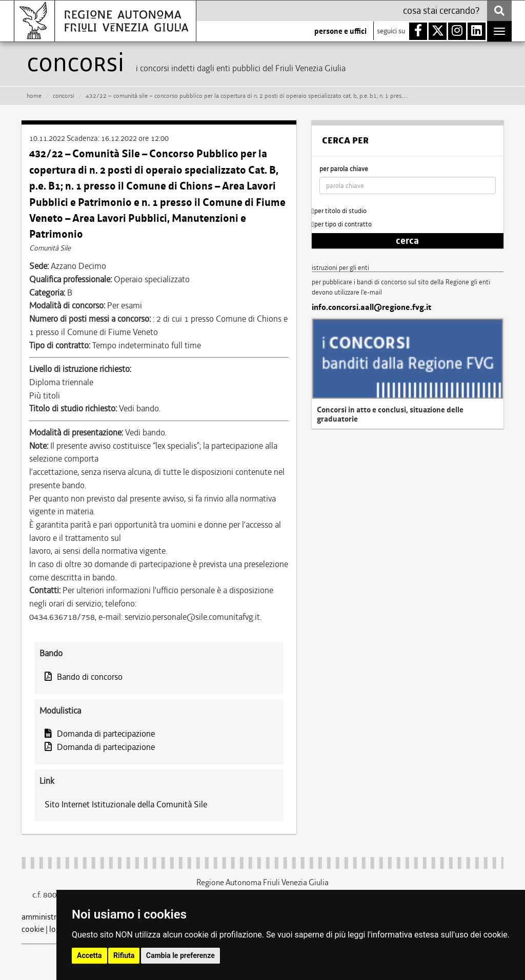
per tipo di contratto (342, 224)
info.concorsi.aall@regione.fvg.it (371, 307)
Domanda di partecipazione (100, 734)
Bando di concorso (84, 677)
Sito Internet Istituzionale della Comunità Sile (126, 804)
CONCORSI (64, 96)
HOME (34, 96)
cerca (407, 241)
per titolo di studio (339, 211)
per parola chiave (344, 169)
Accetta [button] (89, 955)
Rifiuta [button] (124, 955)
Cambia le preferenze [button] (180, 955)
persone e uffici (340, 31)
